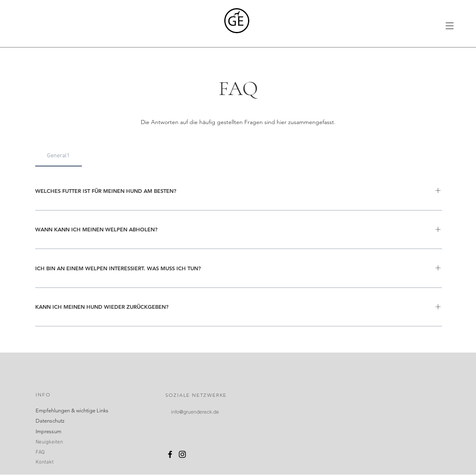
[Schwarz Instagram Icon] (182, 454)
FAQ (40, 452)
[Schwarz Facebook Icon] (170, 454)
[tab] (59, 156)
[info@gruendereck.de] (195, 412)
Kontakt (45, 462)
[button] (450, 26)
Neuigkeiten (49, 442)
